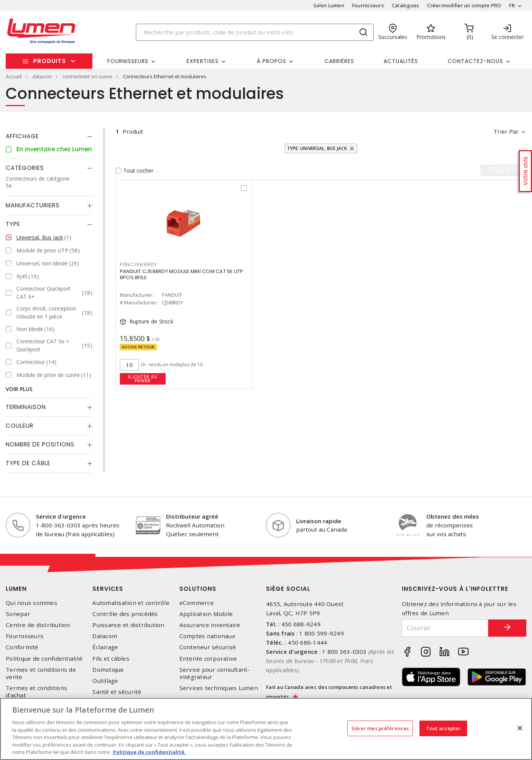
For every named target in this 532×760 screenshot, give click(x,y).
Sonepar (18, 614)
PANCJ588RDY (139, 264)
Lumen (16, 589)
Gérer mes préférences (380, 728)
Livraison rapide (319, 521)
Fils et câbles (111, 659)
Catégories (25, 168)
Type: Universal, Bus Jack (317, 148)
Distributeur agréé (192, 516)
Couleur (20, 426)
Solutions (198, 589)
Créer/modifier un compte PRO (464, 5)
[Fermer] (520, 728)
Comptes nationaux (207, 636)
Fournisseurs (368, 5)
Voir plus (19, 389)
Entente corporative (208, 659)
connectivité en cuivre (87, 76)
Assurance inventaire (210, 625)
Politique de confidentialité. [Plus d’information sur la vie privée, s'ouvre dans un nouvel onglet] (149, 752)
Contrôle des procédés (125, 614)
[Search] (255, 32)
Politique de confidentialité (44, 659)
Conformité (22, 647)
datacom (42, 76)
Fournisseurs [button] (128, 61)
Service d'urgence (61, 516)
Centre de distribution (38, 625)
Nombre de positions (40, 444)
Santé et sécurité (117, 692)
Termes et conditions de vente (41, 673)
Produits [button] (50, 61)
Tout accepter (443, 728)
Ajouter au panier (143, 379)
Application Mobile (206, 614)
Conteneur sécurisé (208, 647)
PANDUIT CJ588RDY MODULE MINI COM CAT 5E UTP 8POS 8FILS (182, 274)
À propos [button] (272, 61)
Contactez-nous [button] (475, 61)
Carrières (339, 61)
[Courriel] (445, 628)
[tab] (49, 136)
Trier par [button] (506, 131)
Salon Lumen (329, 5)
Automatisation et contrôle (131, 603)
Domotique (108, 670)
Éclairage (105, 647)
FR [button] (512, 5)
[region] (266, 729)
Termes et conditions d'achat (36, 692)
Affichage (22, 136)
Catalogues (406, 5)
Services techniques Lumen (219, 688)
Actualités (401, 61)
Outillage (105, 681)
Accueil (14, 76)
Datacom (105, 636)
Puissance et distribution (128, 625)
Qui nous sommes (31, 603)
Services (108, 589)
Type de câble (28, 463)
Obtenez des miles (453, 516)
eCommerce (197, 603)
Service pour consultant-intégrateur (215, 673)
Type (13, 224)
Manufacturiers (33, 205)
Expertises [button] (203, 61)
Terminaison (26, 407)
